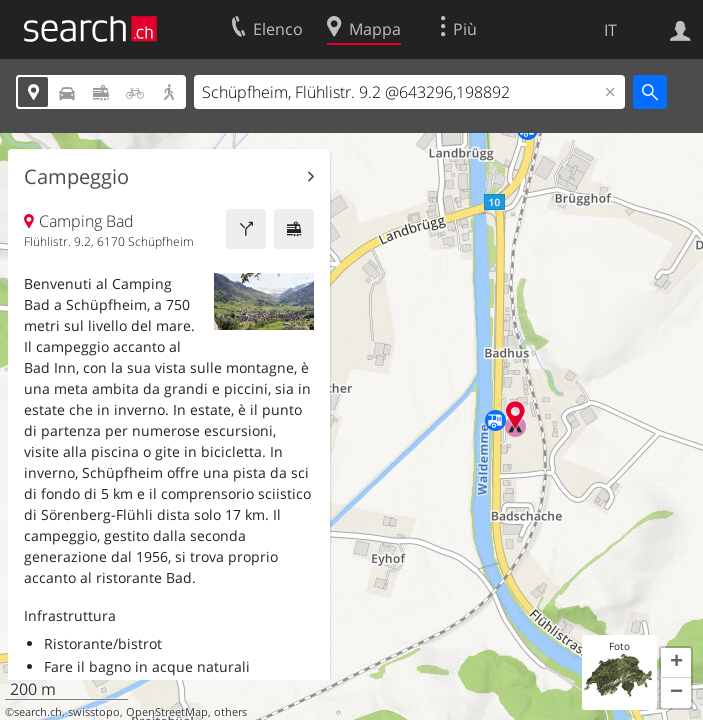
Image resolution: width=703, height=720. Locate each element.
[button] (676, 663)
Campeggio (76, 177)
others (230, 712)
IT (610, 30)
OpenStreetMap (167, 712)
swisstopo (94, 712)
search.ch (38, 712)
